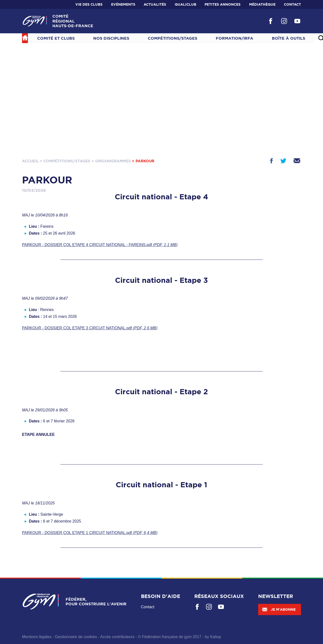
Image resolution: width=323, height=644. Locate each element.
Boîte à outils (288, 38)
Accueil (30, 161)
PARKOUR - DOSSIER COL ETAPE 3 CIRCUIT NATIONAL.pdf (90, 328)
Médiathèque (262, 4)
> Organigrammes (111, 161)
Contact (292, 4)
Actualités (155, 4)
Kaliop (216, 637)
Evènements (123, 4)
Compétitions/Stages (173, 38)
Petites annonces (223, 4)
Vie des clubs (89, 4)
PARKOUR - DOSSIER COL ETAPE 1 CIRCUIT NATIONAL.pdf (90, 533)
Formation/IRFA (235, 38)
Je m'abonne (279, 609)
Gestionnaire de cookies (76, 637)
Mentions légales (37, 637)
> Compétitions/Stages (65, 161)
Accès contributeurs (117, 637)
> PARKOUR (143, 161)
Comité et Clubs (56, 38)
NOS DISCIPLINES (111, 38)
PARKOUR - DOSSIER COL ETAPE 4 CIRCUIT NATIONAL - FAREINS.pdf (100, 245)
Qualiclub (185, 4)
